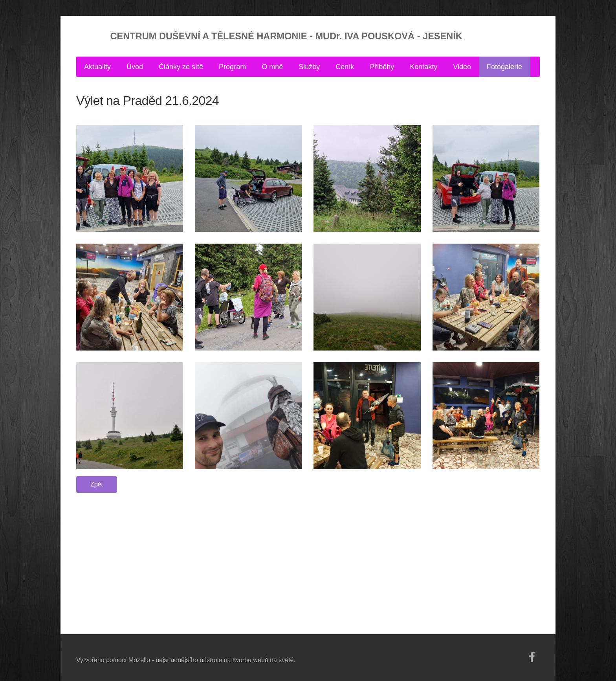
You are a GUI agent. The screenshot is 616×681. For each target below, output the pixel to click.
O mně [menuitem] (272, 67)
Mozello (139, 660)
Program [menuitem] (232, 67)
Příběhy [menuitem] (382, 67)
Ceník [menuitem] (345, 67)
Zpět (97, 484)
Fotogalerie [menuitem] (504, 67)
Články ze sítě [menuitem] (181, 67)
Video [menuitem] (462, 67)
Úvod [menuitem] (135, 67)
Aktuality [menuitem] (97, 67)
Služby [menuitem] (309, 67)
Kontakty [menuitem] (423, 67)
